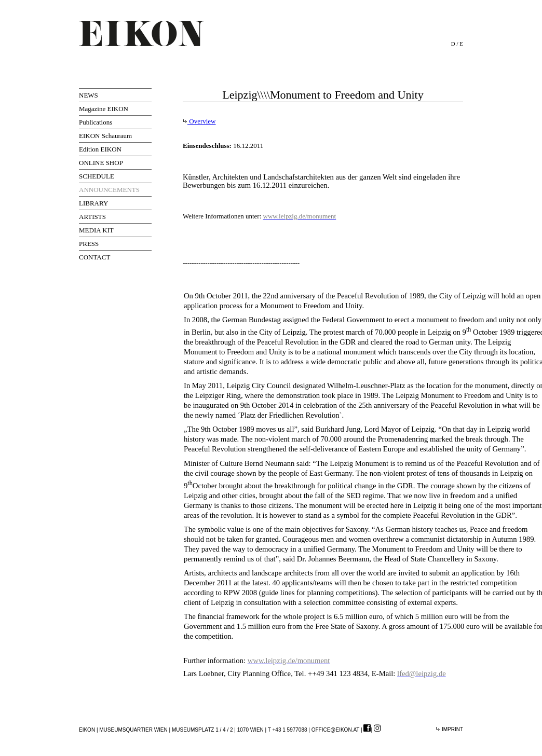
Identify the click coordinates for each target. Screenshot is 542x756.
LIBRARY (93, 203)
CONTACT (94, 257)
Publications (96, 122)
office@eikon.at (336, 730)
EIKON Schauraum (105, 136)
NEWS (89, 95)
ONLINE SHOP (101, 163)
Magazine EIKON (104, 109)
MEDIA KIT (96, 230)
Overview (199, 121)
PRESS (89, 244)
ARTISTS (92, 217)
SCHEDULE (97, 176)
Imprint (449, 729)
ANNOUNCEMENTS (109, 190)
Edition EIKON (100, 149)
